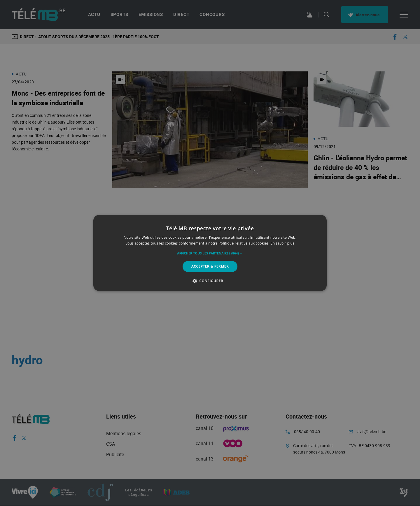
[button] (210, 253)
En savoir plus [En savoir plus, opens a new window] (282, 244)
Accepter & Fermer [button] (210, 266)
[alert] (210, 253)
